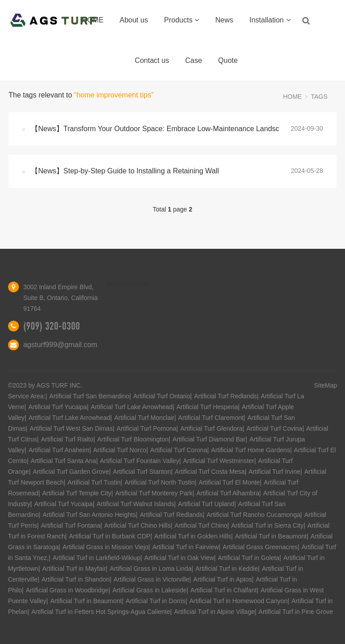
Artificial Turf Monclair (144, 418)
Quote (228, 60)
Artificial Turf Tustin (94, 482)
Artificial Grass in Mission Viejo (105, 547)
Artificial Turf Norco (119, 450)
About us (134, 20)
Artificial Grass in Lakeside (149, 590)
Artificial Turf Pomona (147, 428)
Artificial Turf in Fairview (186, 547)
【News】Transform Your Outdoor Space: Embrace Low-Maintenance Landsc (155, 129)
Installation (270, 20)
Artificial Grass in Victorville (152, 579)
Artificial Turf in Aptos (223, 579)
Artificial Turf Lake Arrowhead (132, 407)
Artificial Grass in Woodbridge (67, 590)
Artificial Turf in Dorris (156, 601)
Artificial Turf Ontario (161, 396)
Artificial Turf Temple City (77, 493)
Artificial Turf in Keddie (227, 569)
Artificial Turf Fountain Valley (140, 461)
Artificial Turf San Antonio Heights (89, 515)
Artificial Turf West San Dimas (71, 428)
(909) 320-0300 (52, 326)
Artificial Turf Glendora (211, 428)
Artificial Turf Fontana (71, 525)
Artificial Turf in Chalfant (224, 590)
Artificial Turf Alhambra (228, 493)
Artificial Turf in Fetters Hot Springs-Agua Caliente (101, 612)
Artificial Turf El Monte (229, 482)
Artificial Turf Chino (201, 525)
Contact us (152, 60)
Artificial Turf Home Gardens (251, 450)
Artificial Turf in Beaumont (271, 536)
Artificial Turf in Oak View (179, 558)
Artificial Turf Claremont (211, 418)
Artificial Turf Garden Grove (71, 472)
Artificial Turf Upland (206, 504)
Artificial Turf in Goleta (249, 558)
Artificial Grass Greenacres (260, 547)
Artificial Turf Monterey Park (154, 493)
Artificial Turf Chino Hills (137, 525)
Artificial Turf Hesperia (207, 407)
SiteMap (325, 385)
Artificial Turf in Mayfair (74, 569)
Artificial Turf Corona (179, 450)
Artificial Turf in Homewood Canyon (239, 601)
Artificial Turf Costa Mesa (210, 472)
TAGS (319, 97)
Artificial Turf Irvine (274, 472)
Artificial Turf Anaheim (59, 450)
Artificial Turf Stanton (142, 472)
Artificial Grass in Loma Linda (150, 569)
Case (193, 60)
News (224, 20)
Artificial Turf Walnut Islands (135, 504)
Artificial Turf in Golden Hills (192, 536)
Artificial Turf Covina (274, 428)
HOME (93, 20)
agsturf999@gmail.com (60, 345)
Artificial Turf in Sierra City (268, 525)
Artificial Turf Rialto (67, 439)
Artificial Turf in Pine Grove (296, 612)
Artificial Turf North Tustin (159, 482)
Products (181, 20)
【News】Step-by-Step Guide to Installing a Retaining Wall (125, 171)
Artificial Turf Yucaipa (57, 407)
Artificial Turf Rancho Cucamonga (254, 515)
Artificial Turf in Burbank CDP (109, 536)
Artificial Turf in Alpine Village (214, 612)
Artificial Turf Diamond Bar (209, 439)
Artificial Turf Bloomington (133, 439)
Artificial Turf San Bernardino (89, 396)
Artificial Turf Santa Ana (63, 461)
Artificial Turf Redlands (226, 396)
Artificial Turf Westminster (219, 461)
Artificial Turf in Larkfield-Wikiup (96, 558)
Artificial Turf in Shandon (75, 579)
